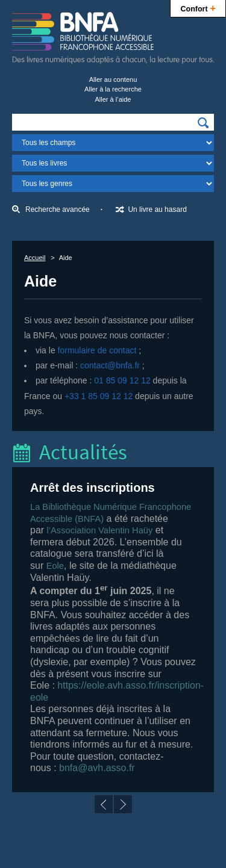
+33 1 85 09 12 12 (99, 396)
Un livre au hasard (157, 209)
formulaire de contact (97, 350)
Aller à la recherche (113, 89)
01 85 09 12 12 (122, 380)
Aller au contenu (113, 79)
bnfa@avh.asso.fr (97, 768)
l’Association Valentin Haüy (100, 530)
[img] (203, 123)
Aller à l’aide (113, 99)
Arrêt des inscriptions (93, 488)
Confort (198, 8)
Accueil (35, 258)
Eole (55, 566)
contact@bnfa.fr (110, 365)
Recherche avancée (58, 209)
